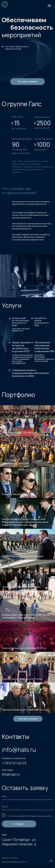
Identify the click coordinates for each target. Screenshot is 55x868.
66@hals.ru (11, 774)
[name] (28, 796)
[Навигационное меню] (49, 6)
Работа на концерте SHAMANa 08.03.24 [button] (24, 648)
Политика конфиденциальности (15, 862)
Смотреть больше (28, 719)
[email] (28, 807)
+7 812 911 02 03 (14, 763)
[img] (5, 4)
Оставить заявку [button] (27, 82)
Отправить (19, 824)
